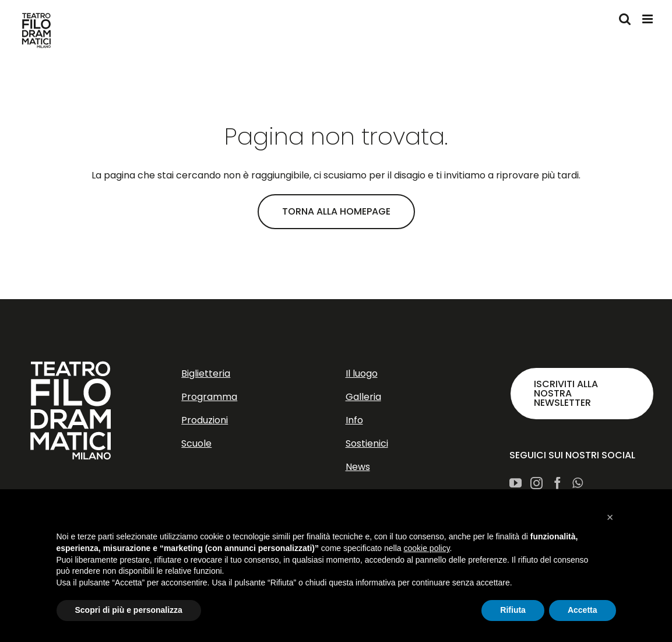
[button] (610, 517)
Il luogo (362, 373)
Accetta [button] (583, 610)
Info (354, 420)
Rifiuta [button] (513, 610)
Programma (209, 397)
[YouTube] (516, 483)
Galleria (363, 397)
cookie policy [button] (426, 548)
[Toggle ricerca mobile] (625, 19)
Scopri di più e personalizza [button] (129, 610)
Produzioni (205, 420)
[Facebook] (557, 483)
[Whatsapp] (578, 483)
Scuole (196, 443)
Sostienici (367, 443)
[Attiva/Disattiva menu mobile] (648, 19)
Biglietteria (206, 373)
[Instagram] (536, 483)
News (358, 467)
